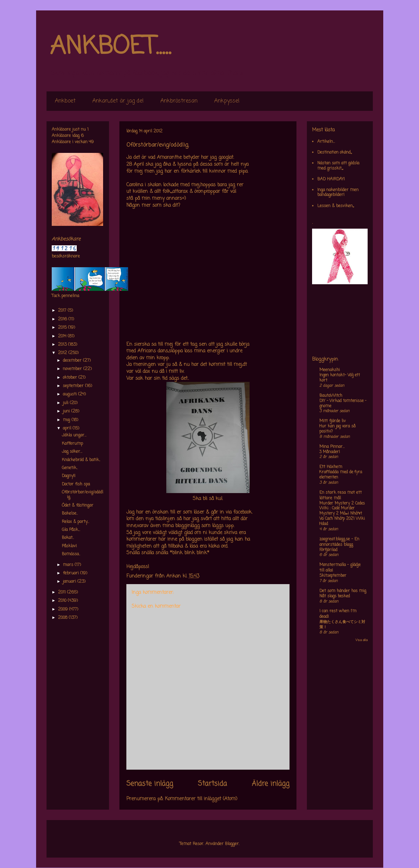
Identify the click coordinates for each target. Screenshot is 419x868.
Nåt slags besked (335, 596)
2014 (63, 336)
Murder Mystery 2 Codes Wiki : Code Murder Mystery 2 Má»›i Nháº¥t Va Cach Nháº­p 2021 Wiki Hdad (342, 514)
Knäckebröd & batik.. (81, 460)
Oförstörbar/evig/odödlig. (82, 495)
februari (72, 573)
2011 (62, 592)
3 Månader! (330, 452)
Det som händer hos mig (343, 591)
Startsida (212, 784)
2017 (63, 311)
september (74, 386)
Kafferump (72, 444)
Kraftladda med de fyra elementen (341, 475)
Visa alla (362, 640)
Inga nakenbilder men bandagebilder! (338, 193)
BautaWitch (331, 396)
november (73, 369)
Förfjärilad (328, 550)
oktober (71, 378)
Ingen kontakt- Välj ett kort (340, 378)
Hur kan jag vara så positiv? (337, 429)
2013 (63, 345)
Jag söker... (72, 452)
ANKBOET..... (110, 47)
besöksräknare (66, 256)
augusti (70, 394)
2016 (63, 319)
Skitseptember (333, 576)
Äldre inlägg (271, 784)
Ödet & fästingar (78, 506)
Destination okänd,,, (334, 153)
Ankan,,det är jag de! (118, 101)
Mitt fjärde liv (333, 421)
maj (67, 420)
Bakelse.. (70, 514)
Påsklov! (69, 546)
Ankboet (65, 101)
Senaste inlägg (150, 784)
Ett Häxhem (331, 467)
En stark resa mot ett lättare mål (341, 496)
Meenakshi (330, 370)
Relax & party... (76, 522)
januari (70, 582)
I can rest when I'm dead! (338, 614)
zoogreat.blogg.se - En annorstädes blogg (339, 542)
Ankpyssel (227, 101)
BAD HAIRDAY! (331, 179)
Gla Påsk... (71, 530)
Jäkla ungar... (74, 435)
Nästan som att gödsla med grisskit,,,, (338, 166)
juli (66, 403)
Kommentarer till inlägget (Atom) (201, 799)
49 (91, 142)
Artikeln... (326, 142)
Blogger (232, 844)
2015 (63, 328)
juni (67, 411)
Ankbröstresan (179, 101)
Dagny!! (69, 476)
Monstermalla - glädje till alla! (340, 568)
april (68, 428)
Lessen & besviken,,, (336, 206)
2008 (63, 618)
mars (69, 565)
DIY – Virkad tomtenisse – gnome (343, 404)
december (73, 361)
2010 (63, 601)
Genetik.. (70, 468)
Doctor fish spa (76, 484)
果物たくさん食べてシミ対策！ (342, 625)
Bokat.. (68, 538)
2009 (64, 609)
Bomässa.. (71, 554)
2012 (63, 353)
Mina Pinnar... (332, 447)
